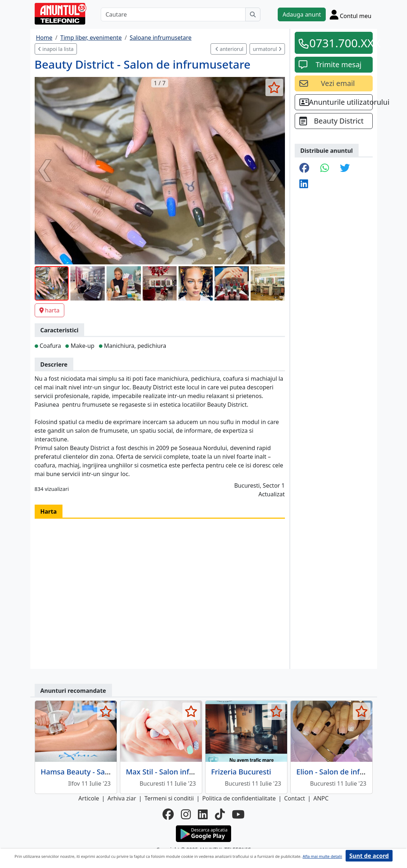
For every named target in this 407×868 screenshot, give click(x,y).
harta (49, 310)
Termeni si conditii (169, 798)
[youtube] (238, 814)
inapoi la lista (56, 49)
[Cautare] (173, 14)
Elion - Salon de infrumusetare (348, 772)
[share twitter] (345, 168)
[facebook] (168, 814)
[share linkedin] (304, 184)
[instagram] (186, 814)
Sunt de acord (369, 856)
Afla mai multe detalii (322, 856)
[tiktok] (220, 814)
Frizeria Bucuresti (241, 772)
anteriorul (229, 49)
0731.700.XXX (339, 43)
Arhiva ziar (122, 798)
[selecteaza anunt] (274, 87)
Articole (89, 798)
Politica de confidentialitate (239, 798)
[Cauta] (253, 14)
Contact (295, 798)
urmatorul (267, 49)
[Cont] (351, 14)
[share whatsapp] (325, 168)
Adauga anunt (302, 14)
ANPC (321, 798)
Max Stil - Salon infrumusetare (178, 772)
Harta (49, 511)
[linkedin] (203, 814)
